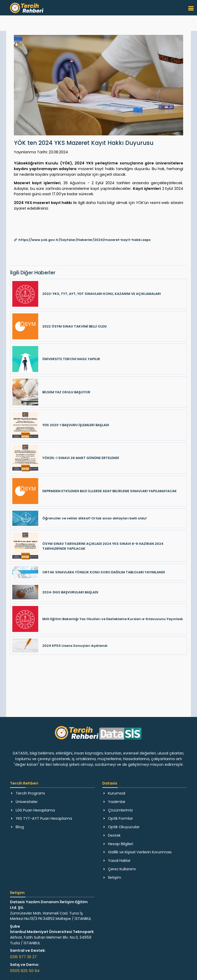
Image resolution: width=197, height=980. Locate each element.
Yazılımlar (117, 802)
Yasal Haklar (119, 861)
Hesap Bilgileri (121, 844)
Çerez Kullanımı (122, 869)
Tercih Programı (30, 793)
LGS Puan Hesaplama (35, 810)
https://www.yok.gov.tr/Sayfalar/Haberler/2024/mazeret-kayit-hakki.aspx (85, 240)
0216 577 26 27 (23, 957)
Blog (20, 827)
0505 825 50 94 (25, 971)
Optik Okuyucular (124, 827)
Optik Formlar (120, 818)
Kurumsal (117, 793)
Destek (114, 835)
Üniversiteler (27, 802)
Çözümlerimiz (120, 810)
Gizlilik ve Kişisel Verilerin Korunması (140, 852)
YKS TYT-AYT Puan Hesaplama (44, 818)
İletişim (115, 878)
